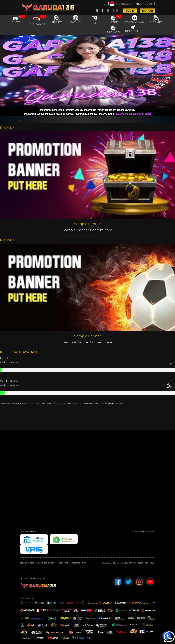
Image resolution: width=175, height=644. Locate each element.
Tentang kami (28, 563)
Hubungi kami (78, 563)
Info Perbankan (46, 563)
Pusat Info (62, 563)
